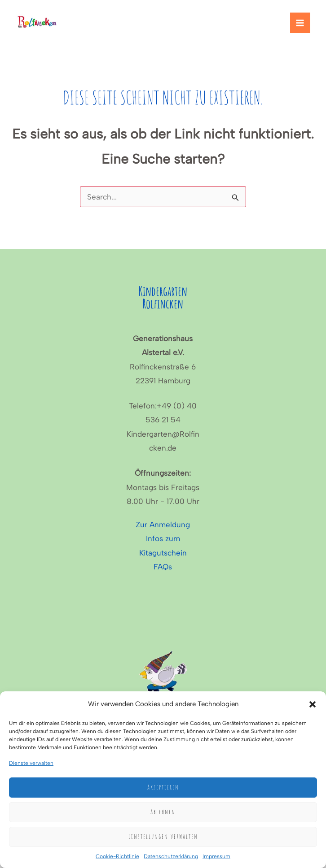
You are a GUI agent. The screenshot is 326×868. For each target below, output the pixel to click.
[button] (313, 704)
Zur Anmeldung (163, 525)
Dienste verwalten (31, 763)
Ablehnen (163, 812)
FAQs (163, 567)
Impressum (216, 856)
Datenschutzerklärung (171, 856)
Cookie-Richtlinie (117, 856)
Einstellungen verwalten (163, 836)
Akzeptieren (163, 787)
